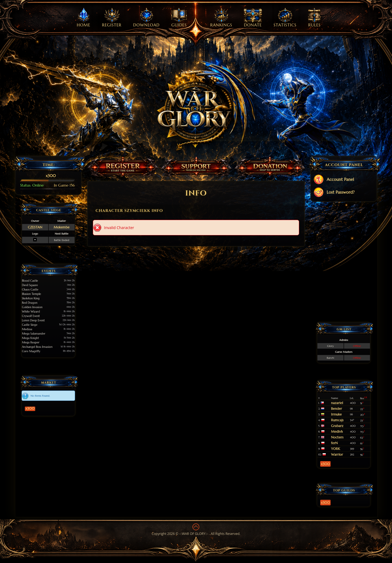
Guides (179, 18)
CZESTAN (42, 226)
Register (112, 18)
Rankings (221, 18)
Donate (253, 18)
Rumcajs (340, 422)
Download (146, 18)
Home (84, 18)
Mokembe (55, 226)
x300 (39, 402)
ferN (339, 434)
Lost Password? (334, 193)
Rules (314, 18)
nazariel (340, 413)
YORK (340, 437)
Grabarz (340, 425)
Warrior (340, 439)
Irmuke (340, 419)
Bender (340, 416)
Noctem (340, 431)
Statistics (285, 18)
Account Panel (334, 180)
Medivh (340, 428)
